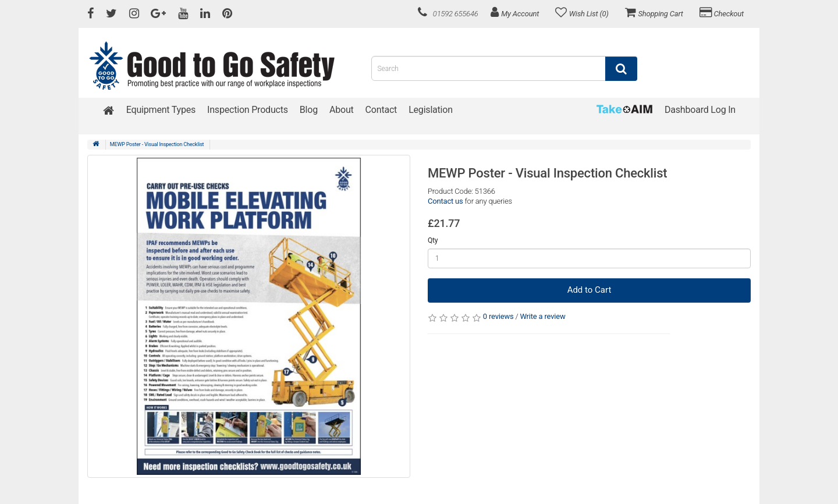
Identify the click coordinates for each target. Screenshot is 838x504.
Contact (381, 110)
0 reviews (498, 316)
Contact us (445, 201)
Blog (309, 110)
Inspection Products (248, 110)
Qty (433, 240)
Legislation (431, 110)
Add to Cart (590, 290)
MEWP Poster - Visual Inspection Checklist (157, 144)
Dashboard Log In (700, 110)
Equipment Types (161, 110)
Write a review (542, 316)
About (342, 110)
